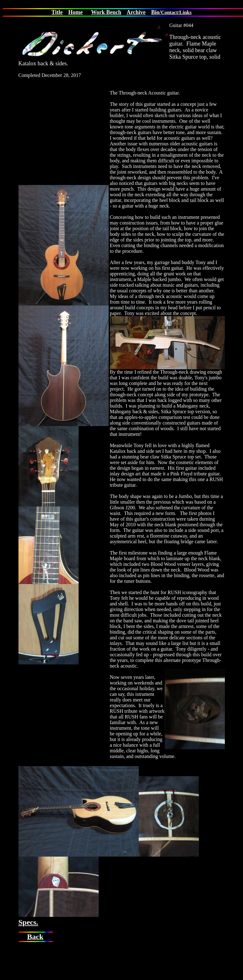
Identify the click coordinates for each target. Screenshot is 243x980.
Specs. (28, 922)
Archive (136, 12)
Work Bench (106, 12)
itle (59, 12)
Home (75, 12)
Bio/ (156, 12)
